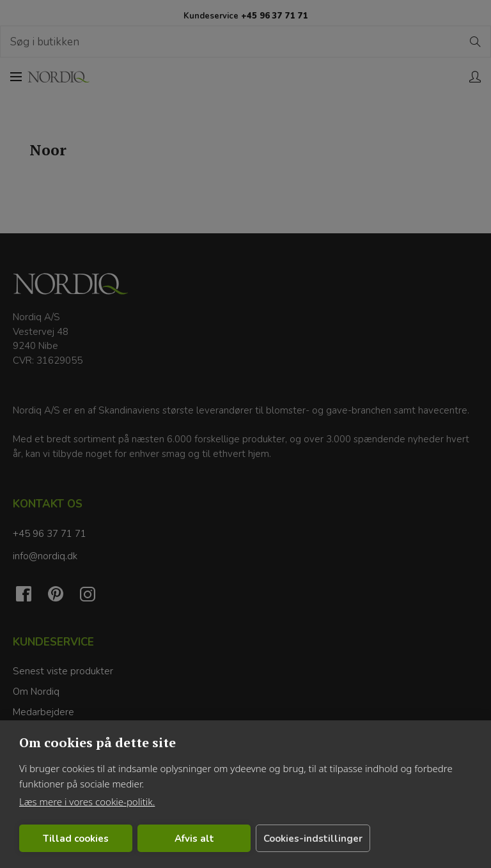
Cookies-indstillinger (268, 839)
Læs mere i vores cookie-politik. (87, 802)
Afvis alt (162, 839)
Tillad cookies (65, 839)
